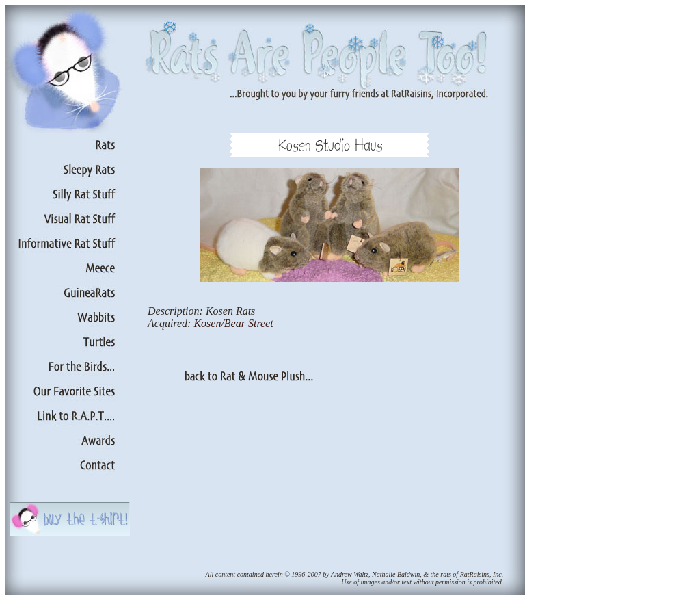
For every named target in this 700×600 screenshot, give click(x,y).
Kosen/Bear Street (233, 323)
